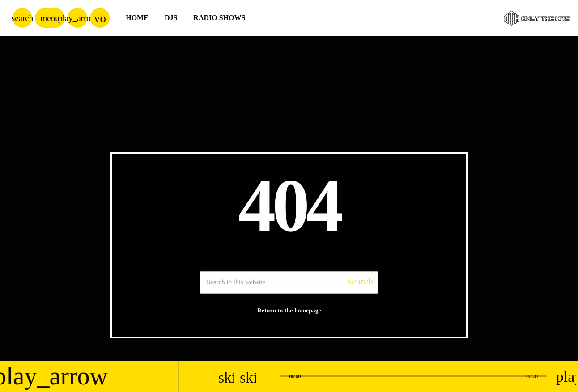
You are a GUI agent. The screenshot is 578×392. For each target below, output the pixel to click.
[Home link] (537, 18)
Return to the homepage (289, 310)
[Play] (77, 18)
